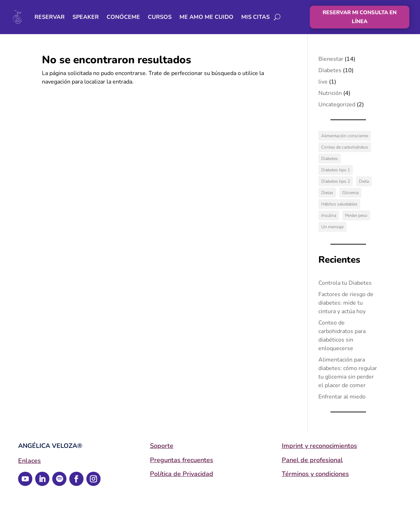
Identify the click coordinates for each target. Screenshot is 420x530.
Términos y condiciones (315, 474)
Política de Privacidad (182, 474)
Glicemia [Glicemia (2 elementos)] (350, 193)
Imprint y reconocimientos (319, 446)
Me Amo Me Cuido (206, 17)
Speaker (86, 17)
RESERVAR (50, 17)
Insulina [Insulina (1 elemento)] (329, 215)
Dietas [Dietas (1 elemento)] (327, 193)
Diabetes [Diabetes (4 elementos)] (330, 159)
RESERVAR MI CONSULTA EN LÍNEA (360, 17)
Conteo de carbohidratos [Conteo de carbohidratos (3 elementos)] (345, 147)
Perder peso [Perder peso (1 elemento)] (356, 215)
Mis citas (255, 17)
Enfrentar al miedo (342, 397)
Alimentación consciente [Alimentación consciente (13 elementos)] (345, 136)
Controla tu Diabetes (345, 283)
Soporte (162, 446)
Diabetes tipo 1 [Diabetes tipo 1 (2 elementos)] (336, 170)
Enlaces (29, 461)
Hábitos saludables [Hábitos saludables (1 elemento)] (339, 204)
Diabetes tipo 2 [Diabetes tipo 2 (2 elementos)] (336, 181)
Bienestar (331, 59)
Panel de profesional (312, 460)
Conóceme (123, 17)
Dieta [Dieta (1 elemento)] (364, 181)
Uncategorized (337, 105)
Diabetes (330, 70)
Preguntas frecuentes (182, 460)
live (323, 82)
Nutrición (330, 93)
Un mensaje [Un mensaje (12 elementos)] (332, 227)
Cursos (160, 17)
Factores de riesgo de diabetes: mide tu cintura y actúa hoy (346, 303)
